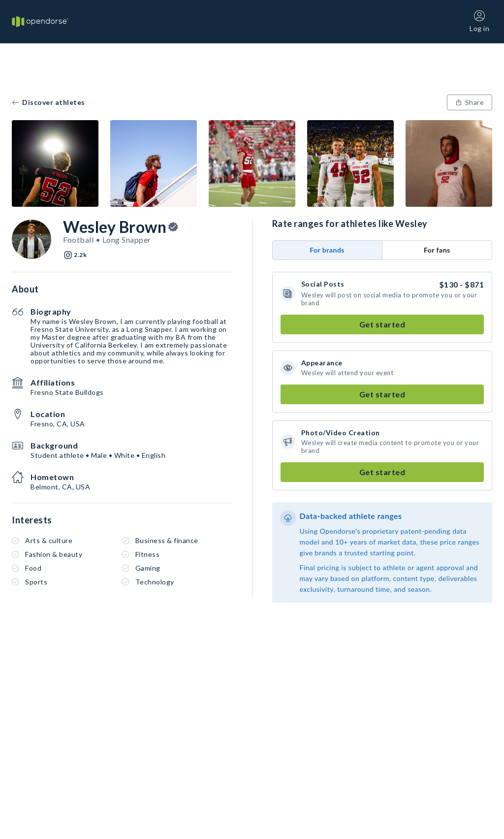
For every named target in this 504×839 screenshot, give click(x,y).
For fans (437, 250)
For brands (327, 250)
